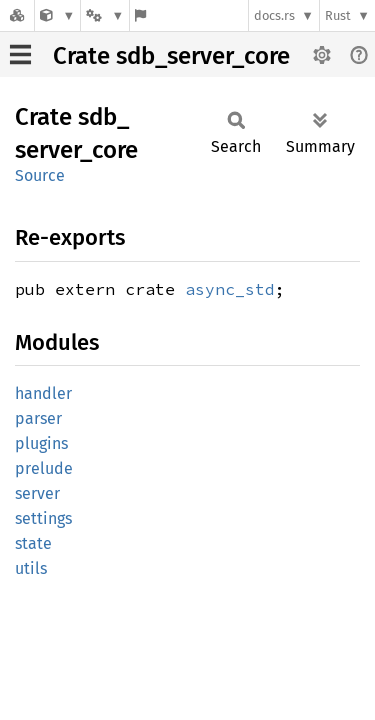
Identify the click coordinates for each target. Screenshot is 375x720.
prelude (44, 468)
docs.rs (274, 15)
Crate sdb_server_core (171, 56)
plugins (41, 443)
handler (43, 393)
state (33, 543)
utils (31, 568)
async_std (230, 289)
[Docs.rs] (17, 15)
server (37, 493)
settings (43, 518)
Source (40, 175)
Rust (338, 15)
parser (38, 418)
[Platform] (105, 15)
